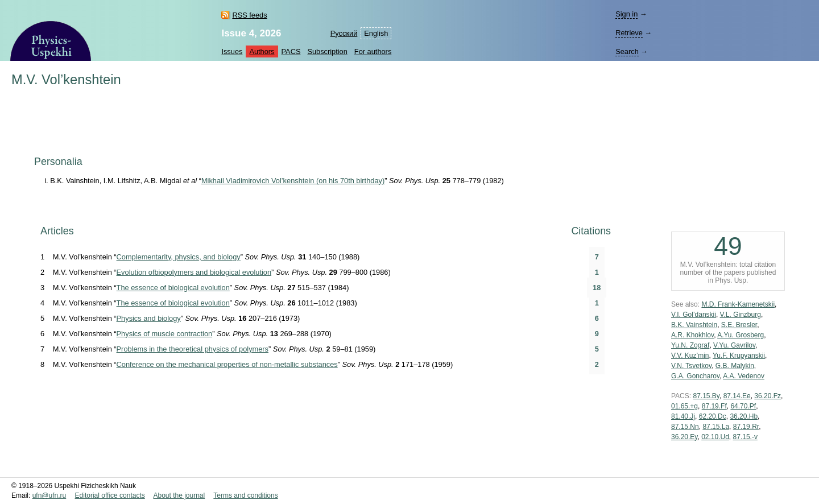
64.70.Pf (743, 406)
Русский (344, 33)
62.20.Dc (713, 416)
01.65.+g (684, 406)
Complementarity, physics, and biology (179, 257)
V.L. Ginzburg (741, 315)
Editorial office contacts (110, 495)
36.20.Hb (744, 416)
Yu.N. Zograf (690, 345)
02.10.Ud (715, 437)
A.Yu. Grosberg (741, 335)
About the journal (179, 495)
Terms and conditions (245, 495)
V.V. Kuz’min (690, 356)
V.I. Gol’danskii (694, 315)
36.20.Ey (684, 437)
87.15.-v (745, 437)
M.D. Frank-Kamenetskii (738, 304)
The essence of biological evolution (173, 288)
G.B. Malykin (735, 366)
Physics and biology (149, 318)
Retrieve (629, 33)
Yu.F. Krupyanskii (739, 356)
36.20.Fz (768, 396)
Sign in (626, 14)
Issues (232, 51)
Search (627, 51)
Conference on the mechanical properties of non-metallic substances (227, 364)
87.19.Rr (746, 427)
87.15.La (716, 427)
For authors (373, 51)
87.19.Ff (714, 406)
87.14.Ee (737, 396)
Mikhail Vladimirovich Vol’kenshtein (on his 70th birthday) (293, 181)
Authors (262, 51)
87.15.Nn (685, 427)
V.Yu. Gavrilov (734, 345)
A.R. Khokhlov (692, 335)
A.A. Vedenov (744, 376)
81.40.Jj (683, 416)
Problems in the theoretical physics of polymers (193, 349)
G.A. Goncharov (695, 376)
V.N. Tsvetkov (691, 366)
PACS (291, 51)
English (376, 33)
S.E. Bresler (739, 325)
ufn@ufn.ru (49, 495)
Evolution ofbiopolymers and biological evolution (194, 272)
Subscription (327, 51)
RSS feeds (249, 15)
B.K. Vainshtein (694, 325)
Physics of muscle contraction (165, 334)
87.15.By (706, 396)
